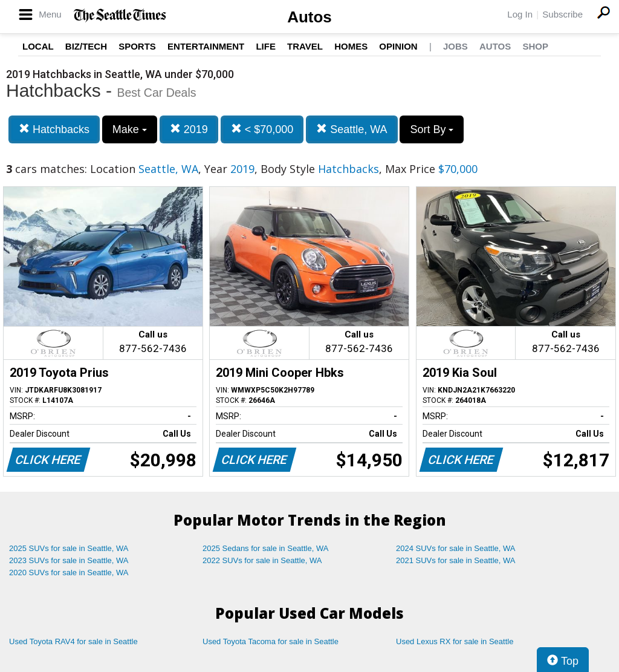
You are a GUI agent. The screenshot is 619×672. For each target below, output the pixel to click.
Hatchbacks (54, 129)
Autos (309, 17)
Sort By (432, 129)
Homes (351, 46)
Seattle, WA (352, 129)
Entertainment (206, 46)
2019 (189, 129)
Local (38, 46)
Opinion (398, 46)
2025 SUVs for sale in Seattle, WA (69, 548)
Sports (137, 46)
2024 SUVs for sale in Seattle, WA (456, 548)
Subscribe (562, 14)
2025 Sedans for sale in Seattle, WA (265, 548)
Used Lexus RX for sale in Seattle (455, 641)
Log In (520, 14)
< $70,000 (262, 129)
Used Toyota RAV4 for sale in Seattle (73, 641)
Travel (305, 46)
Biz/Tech (86, 46)
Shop (535, 46)
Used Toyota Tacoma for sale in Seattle (271, 641)
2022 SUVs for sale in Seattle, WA (262, 560)
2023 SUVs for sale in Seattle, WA (69, 560)
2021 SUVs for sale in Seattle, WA (456, 560)
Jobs (455, 46)
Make (130, 129)
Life (266, 46)
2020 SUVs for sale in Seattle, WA (69, 573)
